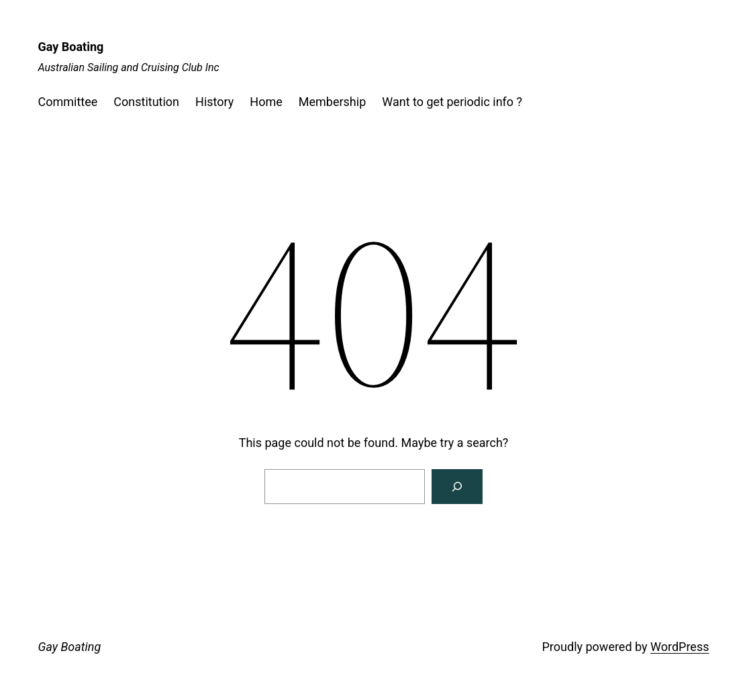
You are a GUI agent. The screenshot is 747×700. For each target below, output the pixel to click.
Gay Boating (71, 47)
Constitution (146, 102)
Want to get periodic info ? (452, 102)
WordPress (680, 647)
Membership (333, 102)
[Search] (457, 487)
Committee (68, 102)
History (214, 102)
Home (266, 102)
